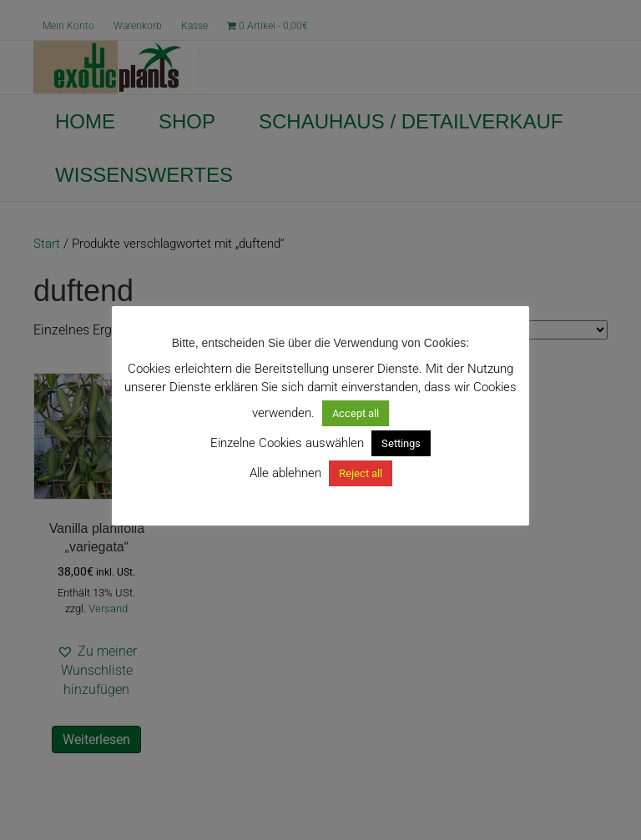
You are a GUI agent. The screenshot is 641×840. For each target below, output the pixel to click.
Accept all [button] (356, 413)
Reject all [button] (361, 473)
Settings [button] (401, 443)
